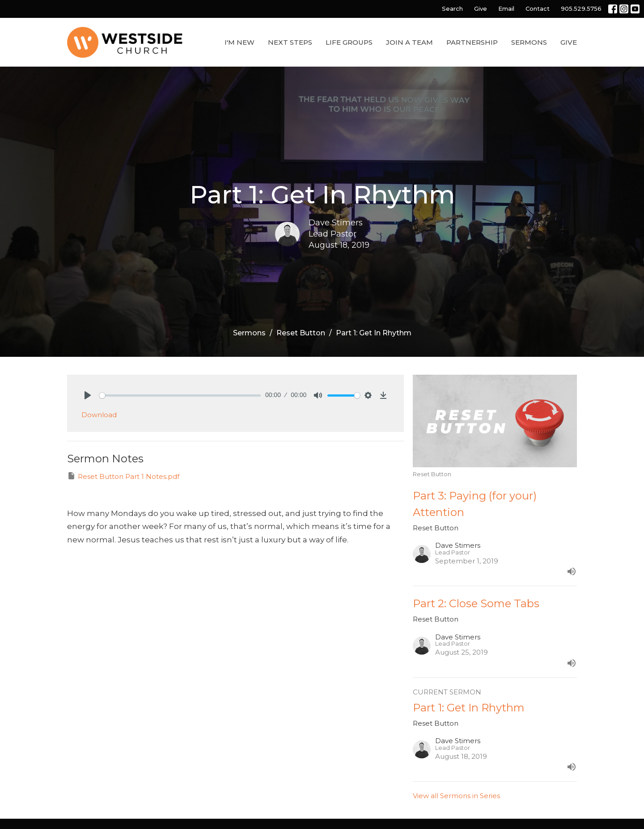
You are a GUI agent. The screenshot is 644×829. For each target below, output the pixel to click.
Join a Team (409, 42)
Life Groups (349, 42)
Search (452, 8)
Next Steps (290, 42)
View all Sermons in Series (456, 796)
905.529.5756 (581, 8)
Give (481, 8)
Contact (538, 8)
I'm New (239, 42)
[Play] (88, 395)
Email (506, 8)
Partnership (472, 42)
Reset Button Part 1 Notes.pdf (123, 476)
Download (99, 415)
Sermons (529, 42)
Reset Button (301, 333)
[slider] (180, 395)
